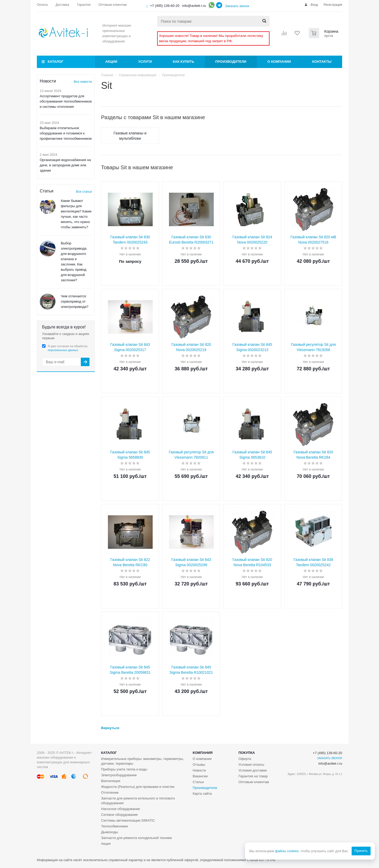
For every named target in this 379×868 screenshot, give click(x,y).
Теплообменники (114, 826)
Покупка (247, 753)
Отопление (110, 792)
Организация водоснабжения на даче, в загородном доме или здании (65, 165)
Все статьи (84, 192)
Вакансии (200, 776)
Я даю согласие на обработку (68, 348)
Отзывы (199, 765)
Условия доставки (253, 770)
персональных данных (63, 350)
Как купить (184, 62)
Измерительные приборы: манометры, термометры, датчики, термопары (143, 761)
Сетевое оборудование (119, 815)
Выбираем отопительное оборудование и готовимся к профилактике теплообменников (66, 133)
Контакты (322, 62)
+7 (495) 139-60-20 (165, 6)
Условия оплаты (251, 765)
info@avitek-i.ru (194, 6)
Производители (231, 62)
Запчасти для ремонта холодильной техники (136, 838)
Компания (203, 753)
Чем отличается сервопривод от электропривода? (75, 301)
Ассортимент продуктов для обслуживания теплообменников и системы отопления (66, 101)
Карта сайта (202, 794)
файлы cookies (287, 851)
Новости (199, 770)
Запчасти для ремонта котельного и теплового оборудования (138, 801)
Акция (106, 844)
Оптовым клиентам (254, 782)
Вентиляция (111, 781)
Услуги (145, 62)
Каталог (56, 62)
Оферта (245, 759)
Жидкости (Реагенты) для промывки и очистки (138, 787)
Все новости (83, 82)
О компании (279, 62)
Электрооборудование (119, 775)
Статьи (198, 782)
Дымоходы (109, 832)
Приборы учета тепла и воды (124, 769)
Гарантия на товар (253, 776)
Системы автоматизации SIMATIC (128, 820)
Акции (111, 62)
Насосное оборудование (121, 809)
